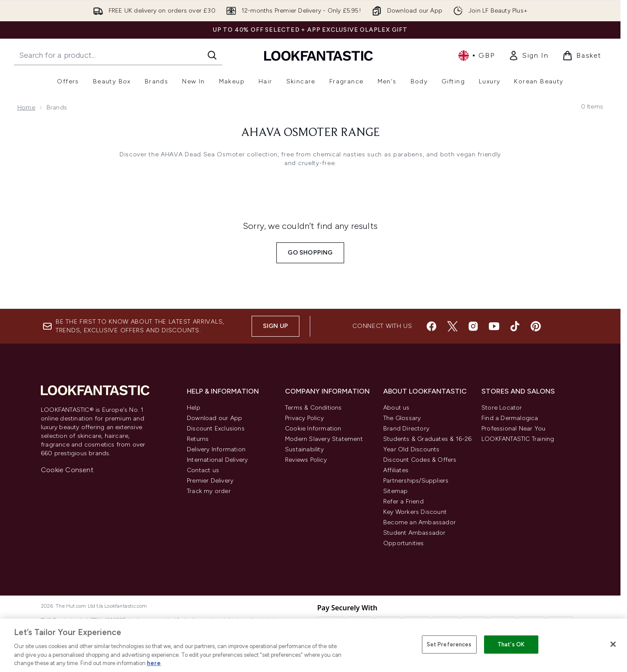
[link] (528, 56)
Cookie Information (313, 429)
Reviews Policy (306, 460)
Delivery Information (216, 449)
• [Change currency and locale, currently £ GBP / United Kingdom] (476, 56)
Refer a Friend (403, 502)
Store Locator (502, 408)
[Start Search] (212, 55)
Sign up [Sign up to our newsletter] (275, 326)
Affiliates (396, 470)
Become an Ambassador (420, 522)
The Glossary (402, 418)
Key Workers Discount (415, 512)
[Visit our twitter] (452, 326)
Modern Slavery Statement (324, 439)
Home (26, 108)
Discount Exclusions (216, 429)
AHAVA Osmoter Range (310, 133)
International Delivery (217, 460)
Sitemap (395, 491)
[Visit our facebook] (431, 326)
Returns (198, 439)
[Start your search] (118, 55)
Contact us (203, 470)
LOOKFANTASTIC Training (518, 439)
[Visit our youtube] (494, 326)
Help (194, 408)
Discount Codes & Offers (420, 460)
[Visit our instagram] (473, 326)
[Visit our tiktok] (515, 326)
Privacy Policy (304, 418)
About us (396, 408)
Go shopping (310, 253)
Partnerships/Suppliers (416, 481)
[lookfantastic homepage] (318, 55)
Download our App (214, 418)
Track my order (209, 491)
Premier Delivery (210, 481)
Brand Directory (406, 429)
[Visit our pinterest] (536, 326)
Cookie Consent (67, 470)
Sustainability (304, 449)
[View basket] (582, 56)
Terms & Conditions (313, 408)
